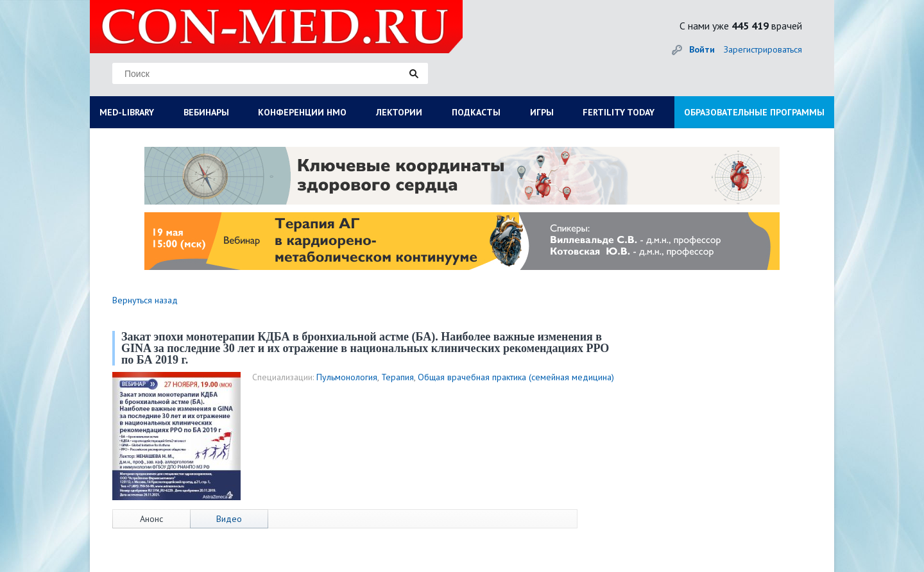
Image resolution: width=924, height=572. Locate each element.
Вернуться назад (145, 300)
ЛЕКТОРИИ (399, 112)
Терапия (398, 377)
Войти (702, 49)
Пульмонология (347, 377)
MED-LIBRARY (127, 112)
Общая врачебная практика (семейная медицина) (516, 377)
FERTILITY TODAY (619, 112)
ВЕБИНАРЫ (206, 112)
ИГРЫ (542, 112)
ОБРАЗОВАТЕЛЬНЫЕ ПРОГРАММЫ (754, 112)
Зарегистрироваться (763, 49)
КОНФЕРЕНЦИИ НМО (302, 112)
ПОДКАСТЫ (476, 112)
